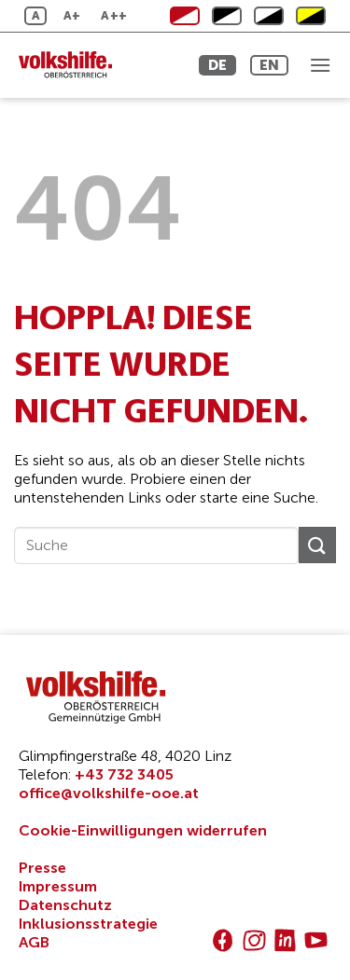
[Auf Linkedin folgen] (285, 940)
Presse (42, 868)
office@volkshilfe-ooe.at (109, 793)
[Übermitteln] (317, 545)
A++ (114, 15)
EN (269, 65)
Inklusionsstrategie (88, 924)
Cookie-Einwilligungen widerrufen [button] (143, 830)
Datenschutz (65, 905)
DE (217, 65)
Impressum (58, 886)
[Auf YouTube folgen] (316, 940)
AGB (34, 942)
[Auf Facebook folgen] (223, 940)
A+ (72, 15)
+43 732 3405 (124, 774)
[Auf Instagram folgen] (254, 940)
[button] (320, 65)
